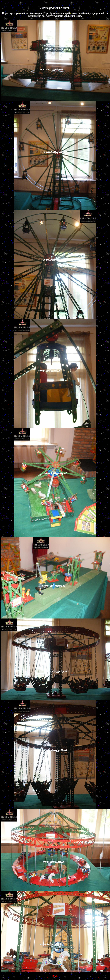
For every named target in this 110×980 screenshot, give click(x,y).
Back (55, 976)
